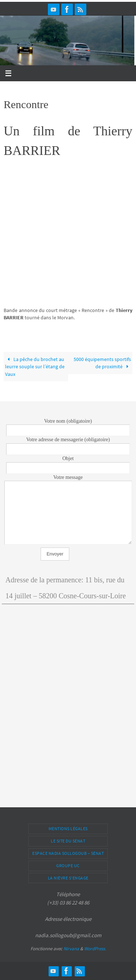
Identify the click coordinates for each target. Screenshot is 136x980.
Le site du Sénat (68, 841)
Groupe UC (68, 866)
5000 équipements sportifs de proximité (102, 363)
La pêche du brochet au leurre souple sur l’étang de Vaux (35, 366)
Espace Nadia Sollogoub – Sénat (68, 853)
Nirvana (71, 949)
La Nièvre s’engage (68, 878)
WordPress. (95, 949)
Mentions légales (68, 829)
